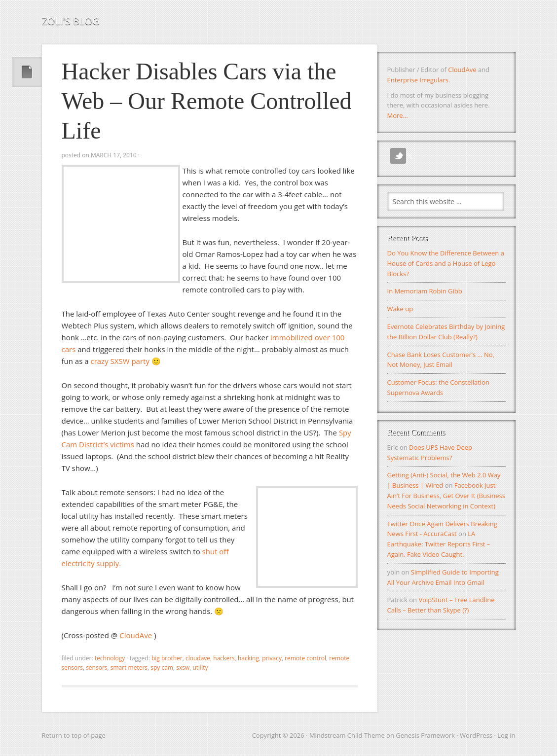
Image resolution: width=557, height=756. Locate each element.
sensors (96, 667)
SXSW (183, 667)
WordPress (476, 735)
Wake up (400, 309)
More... (398, 115)
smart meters (129, 667)
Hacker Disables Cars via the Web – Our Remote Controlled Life (207, 101)
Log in (506, 735)
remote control (305, 658)
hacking (248, 658)
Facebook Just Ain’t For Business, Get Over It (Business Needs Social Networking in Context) (446, 496)
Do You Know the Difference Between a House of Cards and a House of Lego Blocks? (446, 263)
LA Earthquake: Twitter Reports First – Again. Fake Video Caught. (439, 544)
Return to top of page (74, 735)
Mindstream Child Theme (347, 735)
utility (200, 667)
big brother (167, 658)
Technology (110, 658)
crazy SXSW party (120, 361)
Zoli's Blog (71, 21)
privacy (272, 658)
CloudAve (137, 635)
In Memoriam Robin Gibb (425, 291)
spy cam (162, 667)
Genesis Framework (425, 735)
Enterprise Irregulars (418, 80)
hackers (224, 658)
